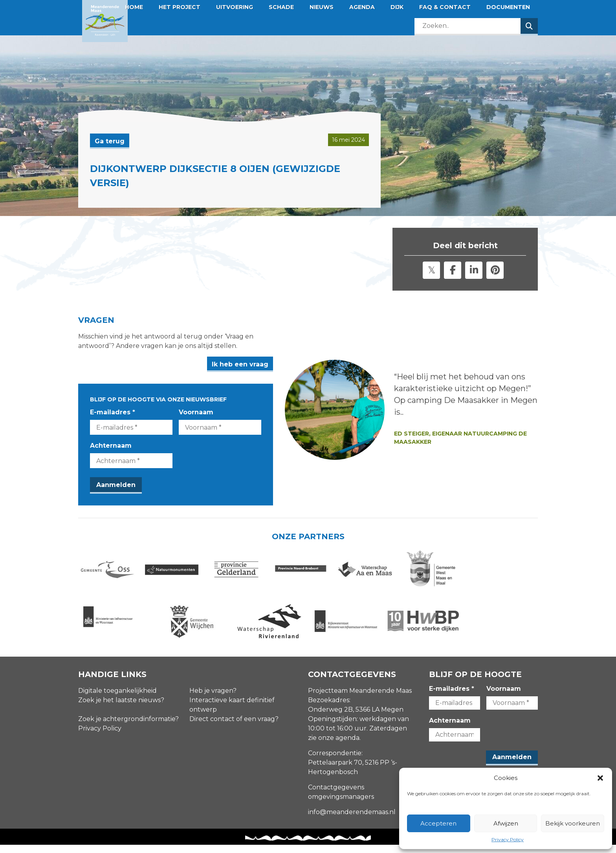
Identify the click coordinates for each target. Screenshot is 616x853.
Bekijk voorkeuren (573, 823)
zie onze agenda (334, 746)
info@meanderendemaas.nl (352, 820)
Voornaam (211, 412)
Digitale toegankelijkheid (117, 698)
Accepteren (438, 823)
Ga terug (110, 141)
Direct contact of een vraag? (234, 727)
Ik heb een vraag (269, 364)
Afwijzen (506, 823)
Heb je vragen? (213, 698)
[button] (600, 778)
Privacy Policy (508, 839)
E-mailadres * (113, 412)
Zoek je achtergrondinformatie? (128, 727)
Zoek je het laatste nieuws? (121, 708)
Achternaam (111, 446)
